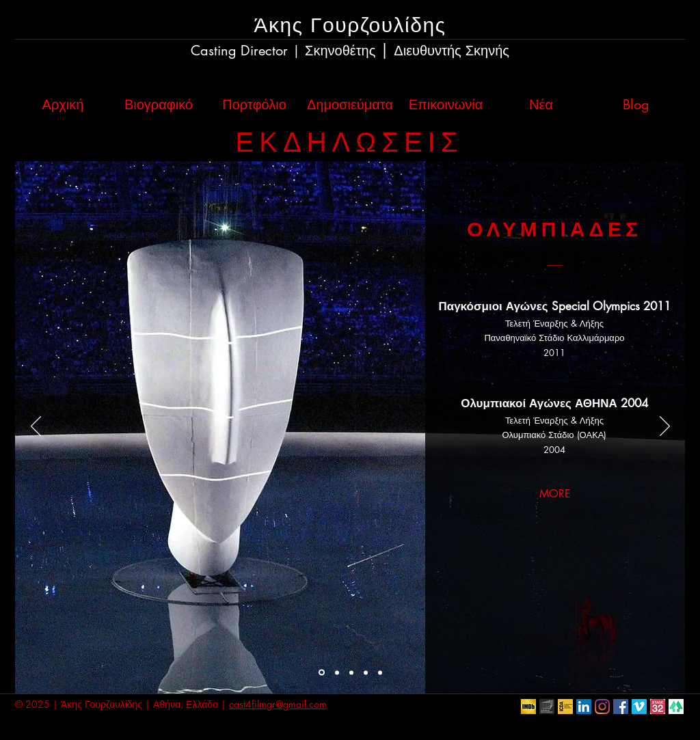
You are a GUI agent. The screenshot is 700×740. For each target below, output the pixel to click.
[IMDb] (528, 707)
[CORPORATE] (366, 672)
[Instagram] (602, 707)
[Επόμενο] (665, 427)
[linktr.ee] (676, 707)
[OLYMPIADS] (322, 673)
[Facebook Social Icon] (621, 707)
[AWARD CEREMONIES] (337, 672)
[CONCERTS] (351, 672)
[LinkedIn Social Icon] (584, 707)
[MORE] (555, 494)
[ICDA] (565, 707)
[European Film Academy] (547, 707)
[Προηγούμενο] (36, 427)
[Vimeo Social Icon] (639, 707)
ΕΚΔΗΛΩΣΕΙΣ (350, 142)
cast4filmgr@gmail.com (278, 704)
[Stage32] (658, 707)
